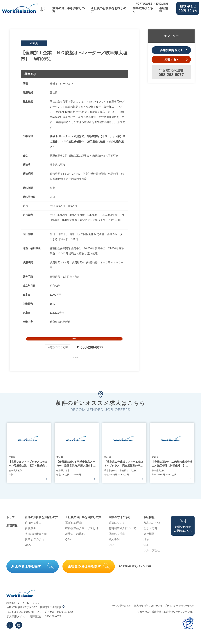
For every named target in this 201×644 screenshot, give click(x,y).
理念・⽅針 (150, 537)
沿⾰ (146, 548)
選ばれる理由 (33, 531)
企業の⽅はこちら (143, 10)
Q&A (28, 553)
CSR (146, 553)
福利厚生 (30, 537)
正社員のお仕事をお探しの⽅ (109, 10)
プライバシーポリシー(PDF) (179, 614)
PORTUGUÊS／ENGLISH (135, 575)
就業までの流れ (34, 548)
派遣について (117, 531)
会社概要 (149, 542)
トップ (43, 10)
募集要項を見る (171, 50)
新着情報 (12, 534)
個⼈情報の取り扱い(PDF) (148, 614)
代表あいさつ (152, 531)
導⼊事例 (114, 548)
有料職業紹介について (122, 537)
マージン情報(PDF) (121, 614)
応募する (74, 343)
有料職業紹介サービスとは (82, 537)
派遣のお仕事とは (36, 542)
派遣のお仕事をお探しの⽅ (69, 10)
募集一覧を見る (74, 366)
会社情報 (164, 10)
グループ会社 (152, 559)
